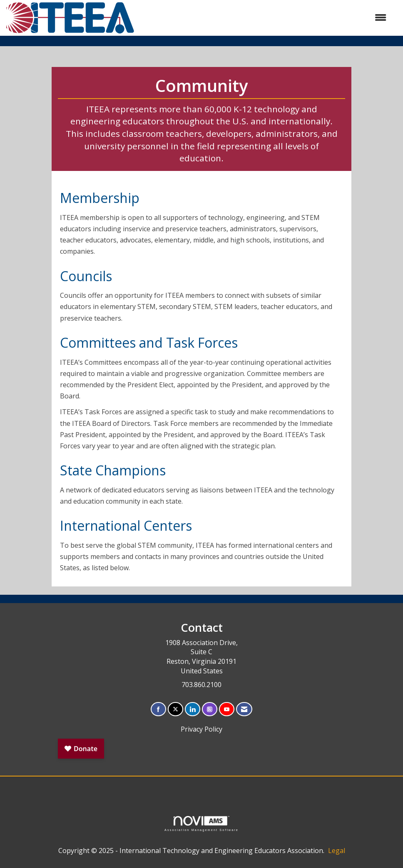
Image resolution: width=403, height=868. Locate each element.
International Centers (126, 525)
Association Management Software (201, 824)
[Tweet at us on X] (175, 709)
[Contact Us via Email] (244, 709)
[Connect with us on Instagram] (210, 709)
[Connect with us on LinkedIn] (193, 709)
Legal (337, 851)
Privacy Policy (201, 729)
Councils (86, 276)
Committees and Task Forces (149, 343)
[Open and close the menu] (265, 18)
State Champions (113, 470)
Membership (100, 198)
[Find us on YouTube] (227, 709)
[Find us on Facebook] (158, 709)
